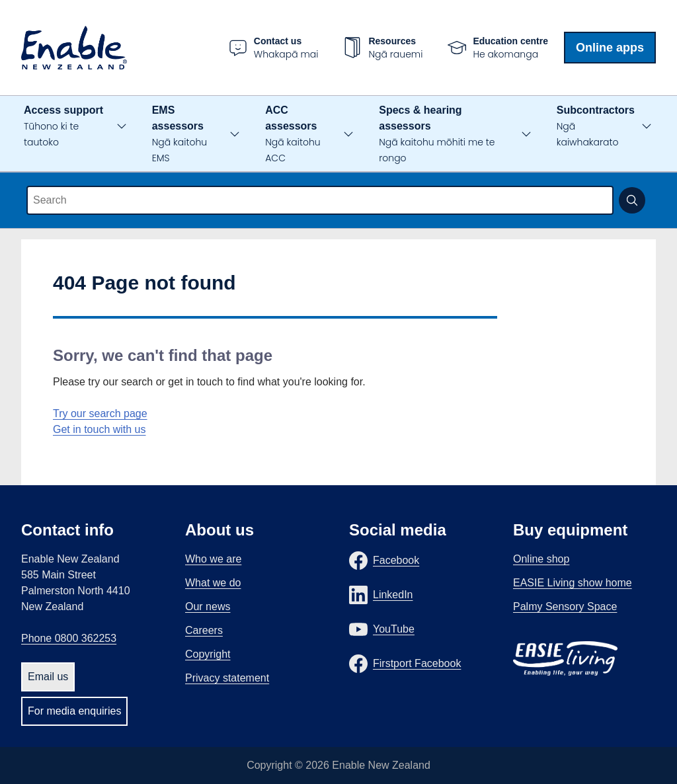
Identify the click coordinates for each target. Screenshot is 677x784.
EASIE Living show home (573, 583)
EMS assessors (179, 135)
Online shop (541, 559)
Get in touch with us (100, 429)
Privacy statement (227, 678)
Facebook (396, 560)
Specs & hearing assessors (437, 135)
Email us (48, 677)
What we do (213, 583)
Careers (204, 630)
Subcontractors (596, 127)
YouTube (394, 629)
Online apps (610, 48)
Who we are (213, 559)
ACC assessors (293, 135)
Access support (63, 127)
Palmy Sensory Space (565, 607)
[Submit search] (632, 200)
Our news (208, 607)
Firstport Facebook (417, 663)
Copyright (208, 654)
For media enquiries (74, 711)
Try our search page (100, 413)
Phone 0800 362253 (69, 638)
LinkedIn (393, 595)
